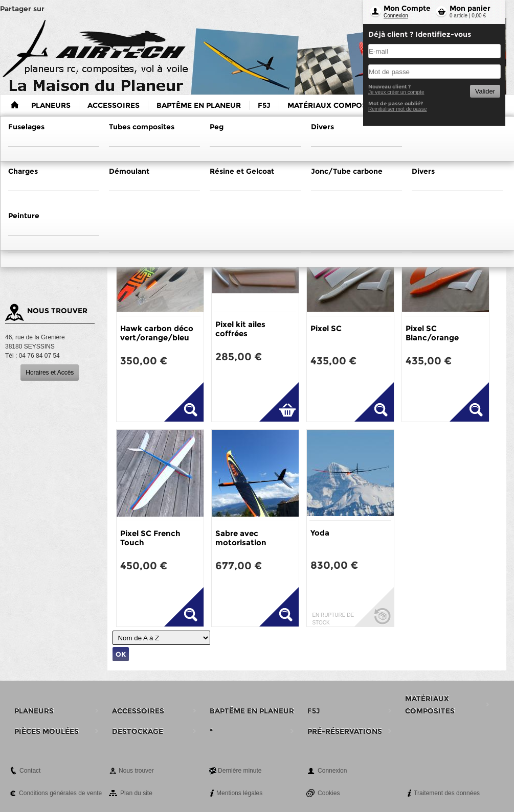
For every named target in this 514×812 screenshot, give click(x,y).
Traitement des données (447, 793)
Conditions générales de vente (60, 793)
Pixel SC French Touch (150, 538)
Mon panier (470, 8)
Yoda (320, 533)
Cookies (329, 793)
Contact (30, 771)
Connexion (396, 16)
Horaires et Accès (50, 373)
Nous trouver (136, 771)
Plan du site (136, 793)
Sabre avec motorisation (241, 538)
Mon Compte (407, 8)
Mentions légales (239, 793)
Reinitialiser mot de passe (398, 109)
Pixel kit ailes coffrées (240, 329)
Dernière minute (240, 771)
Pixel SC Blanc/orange (432, 333)
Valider (485, 91)
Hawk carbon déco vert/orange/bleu (157, 333)
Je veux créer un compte (396, 92)
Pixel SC (326, 328)
